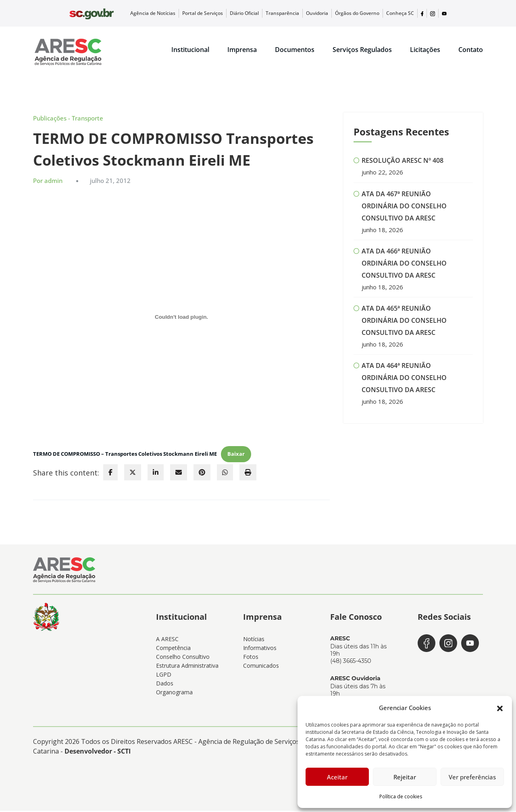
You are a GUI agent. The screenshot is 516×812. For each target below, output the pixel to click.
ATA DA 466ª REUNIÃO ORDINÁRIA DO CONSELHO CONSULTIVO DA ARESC (404, 264)
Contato (471, 50)
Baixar (236, 455)
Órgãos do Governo (366, 13)
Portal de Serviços (231, 13)
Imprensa (242, 50)
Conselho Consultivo (183, 658)
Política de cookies (401, 796)
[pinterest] (202, 473)
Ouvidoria (332, 13)
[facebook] (110, 473)
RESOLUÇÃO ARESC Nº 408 (403, 162)
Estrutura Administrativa (187, 667)
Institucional (190, 50)
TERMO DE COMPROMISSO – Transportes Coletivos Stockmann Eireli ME (125, 455)
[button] (500, 708)
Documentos (295, 50)
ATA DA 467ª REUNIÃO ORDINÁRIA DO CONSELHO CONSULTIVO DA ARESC (404, 207)
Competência (173, 649)
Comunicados (261, 667)
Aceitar (337, 777)
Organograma (174, 693)
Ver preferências (472, 777)
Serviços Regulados (362, 50)
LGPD (164, 676)
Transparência (301, 13)
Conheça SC (403, 13)
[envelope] (179, 473)
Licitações (425, 50)
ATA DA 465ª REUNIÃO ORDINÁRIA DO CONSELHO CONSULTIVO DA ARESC (404, 322)
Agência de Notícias (188, 13)
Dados (165, 684)
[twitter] (133, 473)
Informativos (260, 649)
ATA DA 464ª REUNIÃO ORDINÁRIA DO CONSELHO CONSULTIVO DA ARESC (404, 379)
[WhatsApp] (225, 473)
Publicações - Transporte (68, 120)
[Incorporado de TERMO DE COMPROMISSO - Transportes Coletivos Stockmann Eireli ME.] (181, 318)
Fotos (251, 658)
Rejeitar (405, 777)
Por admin (48, 182)
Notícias (254, 640)
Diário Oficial (268, 13)
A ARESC (167, 640)
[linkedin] (156, 473)
